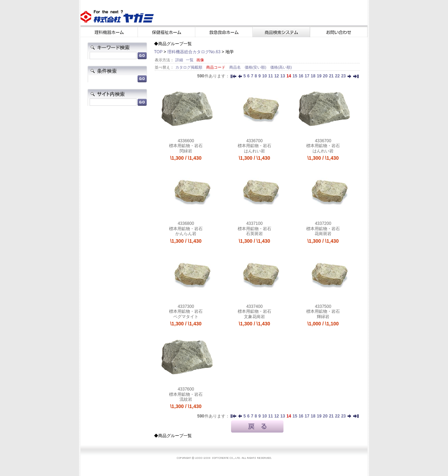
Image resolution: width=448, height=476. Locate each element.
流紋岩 (186, 399)
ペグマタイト (186, 317)
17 (307, 76)
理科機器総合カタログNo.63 (194, 52)
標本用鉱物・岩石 (186, 146)
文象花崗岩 (254, 317)
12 (277, 76)
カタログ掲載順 (189, 67)
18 (313, 76)
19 (319, 76)
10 (264, 76)
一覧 (190, 60)
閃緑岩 (186, 151)
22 (337, 76)
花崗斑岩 (323, 234)
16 (301, 76)
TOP (158, 52)
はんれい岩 (254, 151)
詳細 (179, 60)
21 (331, 76)
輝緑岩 (323, 317)
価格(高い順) (281, 67)
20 (325, 76)
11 (270, 76)
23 (344, 76)
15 (295, 76)
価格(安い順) (256, 67)
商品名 (236, 67)
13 (283, 76)
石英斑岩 (254, 234)
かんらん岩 (186, 234)
